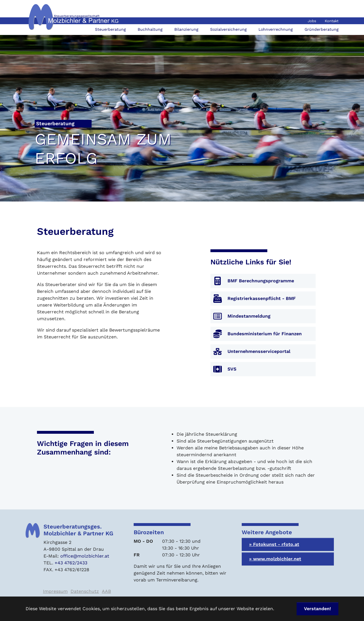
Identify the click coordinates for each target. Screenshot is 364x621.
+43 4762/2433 (71, 563)
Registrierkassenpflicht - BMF (262, 298)
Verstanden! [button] (318, 609)
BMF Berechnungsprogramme (261, 281)
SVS (232, 369)
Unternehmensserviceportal (259, 351)
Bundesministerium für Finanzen (265, 334)
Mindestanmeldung (249, 316)
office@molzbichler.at (85, 556)
